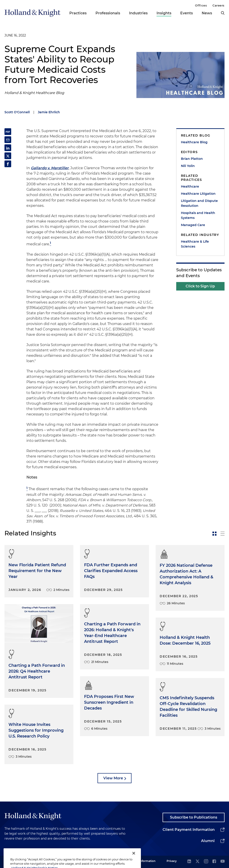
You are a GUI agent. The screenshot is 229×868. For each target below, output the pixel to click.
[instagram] (206, 862)
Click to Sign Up (200, 286)
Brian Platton (192, 159)
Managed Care (193, 225)
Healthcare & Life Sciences (195, 244)
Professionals (108, 13)
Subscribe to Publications (194, 817)
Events (187, 13)
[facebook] (214, 862)
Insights (164, 13)
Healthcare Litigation (198, 194)
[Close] (134, 860)
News (207, 13)
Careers (218, 5)
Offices (201, 5)
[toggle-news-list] (223, 534)
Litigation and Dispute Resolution (199, 203)
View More (113, 778)
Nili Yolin (188, 166)
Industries (138, 13)
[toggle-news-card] (214, 534)
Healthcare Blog (194, 142)
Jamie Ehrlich (49, 112)
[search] (223, 13)
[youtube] (223, 862)
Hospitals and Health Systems (198, 215)
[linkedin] (189, 862)
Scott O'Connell (17, 112)
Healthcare (190, 186)
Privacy (172, 861)
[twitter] (197, 862)
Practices (78, 13)
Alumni (208, 841)
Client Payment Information (189, 830)
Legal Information (143, 861)
